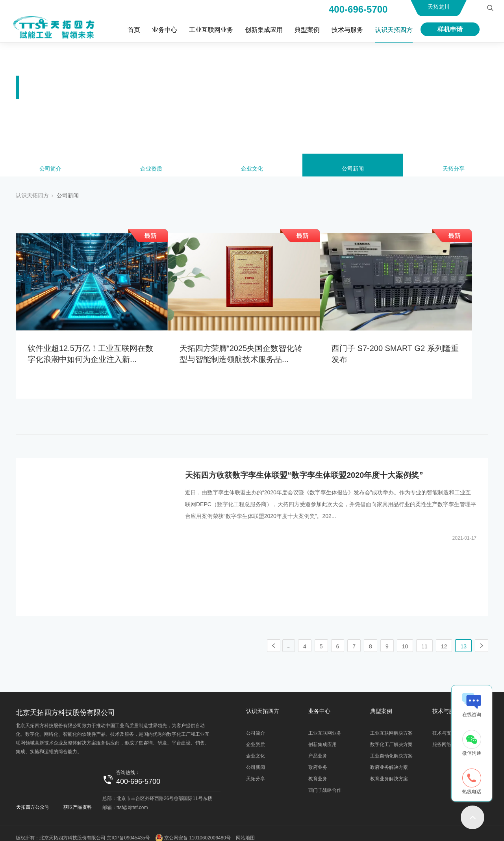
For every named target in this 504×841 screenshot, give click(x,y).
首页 (134, 30)
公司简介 (50, 170)
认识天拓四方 (394, 30)
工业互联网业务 (211, 30)
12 (444, 638)
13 (463, 638)
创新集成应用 (264, 30)
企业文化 (252, 170)
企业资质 (151, 170)
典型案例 (307, 30)
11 (424, 638)
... (289, 638)
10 (405, 638)
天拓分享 (454, 170)
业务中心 (165, 30)
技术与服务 (347, 30)
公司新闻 (353, 170)
